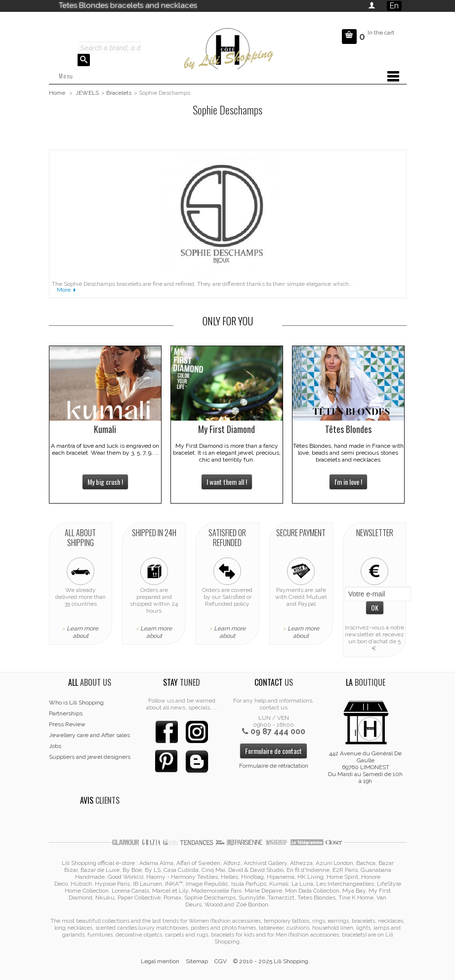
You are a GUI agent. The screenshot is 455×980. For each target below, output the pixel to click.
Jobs (55, 746)
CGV (221, 961)
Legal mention (160, 961)
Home (57, 93)
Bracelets (119, 93)
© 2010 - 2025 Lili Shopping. (271, 961)
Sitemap (197, 961)
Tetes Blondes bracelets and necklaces (128, 5)
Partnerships (66, 713)
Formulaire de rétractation (274, 766)
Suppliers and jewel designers (90, 757)
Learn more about (83, 632)
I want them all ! (227, 482)
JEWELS (87, 93)
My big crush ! (105, 482)
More (64, 290)
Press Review (67, 724)
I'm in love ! (348, 482)
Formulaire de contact (273, 751)
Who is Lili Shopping (76, 703)
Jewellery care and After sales (89, 735)
